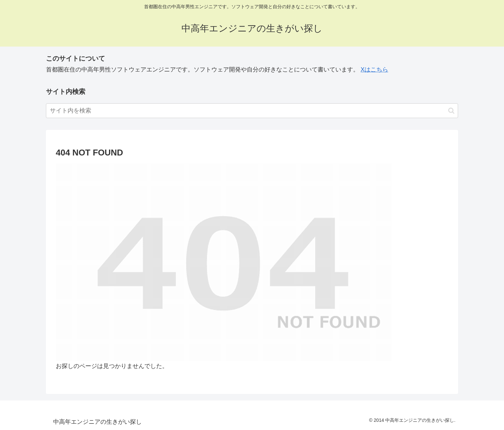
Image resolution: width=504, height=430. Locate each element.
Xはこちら (374, 70)
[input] (252, 111)
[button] (451, 111)
